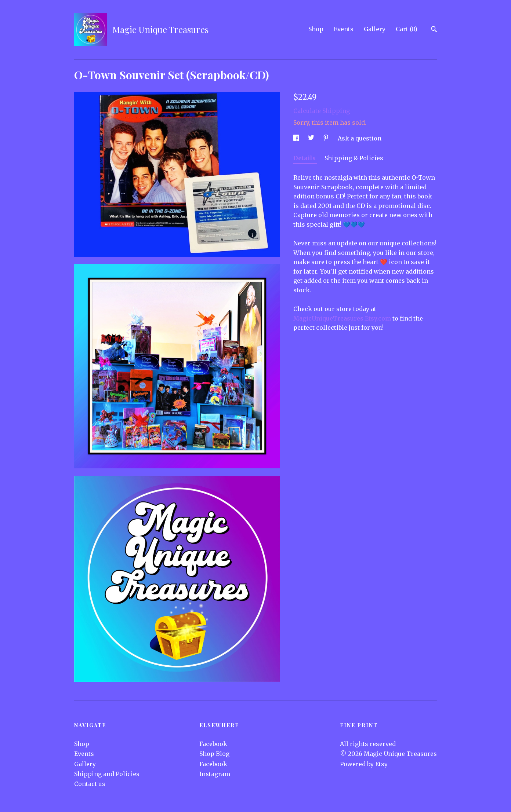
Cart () (407, 29)
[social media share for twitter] (312, 138)
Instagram (215, 774)
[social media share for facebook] (297, 138)
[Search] (434, 30)
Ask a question (360, 138)
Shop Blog (214, 754)
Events (344, 29)
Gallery (375, 29)
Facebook (213, 744)
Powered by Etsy (364, 764)
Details (305, 158)
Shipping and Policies (107, 774)
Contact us (90, 784)
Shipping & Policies (354, 158)
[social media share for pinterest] (327, 138)
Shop (316, 29)
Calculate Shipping (322, 111)
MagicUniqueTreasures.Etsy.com (342, 318)
